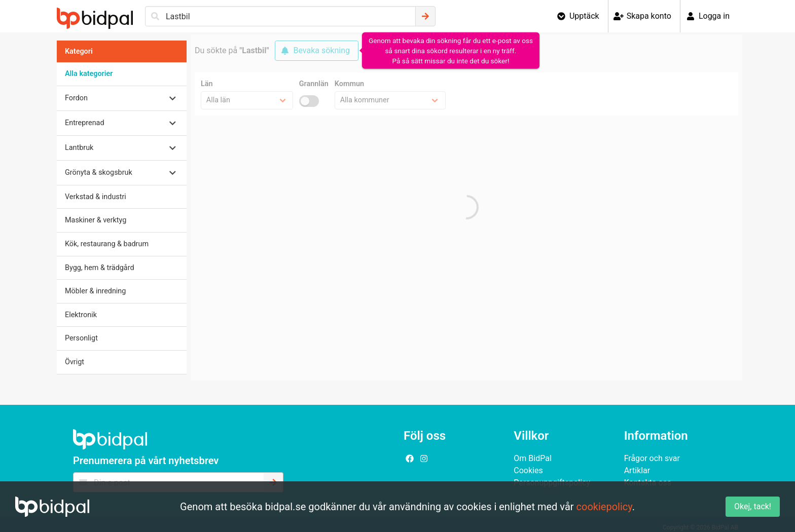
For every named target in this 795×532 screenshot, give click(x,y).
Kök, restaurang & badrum (107, 244)
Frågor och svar (652, 458)
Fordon (76, 98)
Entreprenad (85, 123)
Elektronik (81, 315)
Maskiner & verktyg (96, 220)
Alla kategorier (89, 74)
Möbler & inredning (95, 291)
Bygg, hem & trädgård (100, 268)
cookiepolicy (604, 507)
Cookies (528, 470)
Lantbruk (79, 148)
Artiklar (637, 470)
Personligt (81, 338)
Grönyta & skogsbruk (99, 173)
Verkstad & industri (96, 197)
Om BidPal (533, 458)
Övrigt (75, 362)
